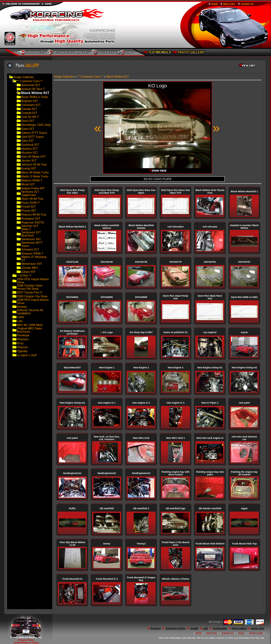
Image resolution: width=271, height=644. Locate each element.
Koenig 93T (29, 168)
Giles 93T (27, 141)
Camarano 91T (31, 105)
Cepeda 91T (29, 113)
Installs (194, 628)
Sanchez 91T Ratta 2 (30, 227)
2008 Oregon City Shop (32, 296)
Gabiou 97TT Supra (34, 133)
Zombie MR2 (30, 268)
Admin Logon (256, 633)
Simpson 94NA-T (32, 253)
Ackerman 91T (31, 85)
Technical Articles (175, 628)
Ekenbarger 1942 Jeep (36, 125)
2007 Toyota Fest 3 (29, 292)
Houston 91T (30, 153)
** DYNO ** (24, 276)
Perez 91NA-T (30, 203)
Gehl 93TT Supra (32, 137)
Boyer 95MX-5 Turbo (35, 97)
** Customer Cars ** (30, 81)
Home (241, 633)
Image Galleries (24, 77)
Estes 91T (28, 129)
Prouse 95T (29, 211)
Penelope (23, 335)
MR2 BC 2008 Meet (30, 325)
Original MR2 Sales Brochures (30, 330)
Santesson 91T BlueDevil (31, 234)
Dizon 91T (28, 121)
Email (215, 4)
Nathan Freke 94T (33, 188)
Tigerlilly (22, 351)
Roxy (20, 343)
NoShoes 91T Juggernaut (30, 193)
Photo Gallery (239, 628)
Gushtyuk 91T (30, 145)
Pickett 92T (28, 207)
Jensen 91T (29, 160)
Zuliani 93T (28, 272)
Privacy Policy (26, 640)
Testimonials (220, 628)
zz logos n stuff (27, 355)
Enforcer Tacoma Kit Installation (30, 312)
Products (156, 628)
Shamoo (22, 347)
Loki (20, 321)
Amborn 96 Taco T (33, 89)
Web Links (229, 4)
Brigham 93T (30, 101)
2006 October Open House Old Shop (30, 287)
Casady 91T (29, 109)
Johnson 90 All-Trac (34, 164)
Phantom (23, 339)
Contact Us (247, 4)
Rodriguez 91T (31, 218)
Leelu (21, 317)
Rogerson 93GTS (33, 222)
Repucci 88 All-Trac (34, 214)
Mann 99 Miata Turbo (35, 172)
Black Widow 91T (118, 77)
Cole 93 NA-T (30, 117)
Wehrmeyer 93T (32, 264)
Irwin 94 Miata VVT (33, 156)
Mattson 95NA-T (32, 180)
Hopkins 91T (29, 149)
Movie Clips (258, 628)
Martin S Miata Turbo (35, 176)
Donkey (22, 307)
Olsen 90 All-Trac (32, 199)
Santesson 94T (31, 239)
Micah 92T (28, 184)
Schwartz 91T (30, 249)
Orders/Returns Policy (26, 643)
